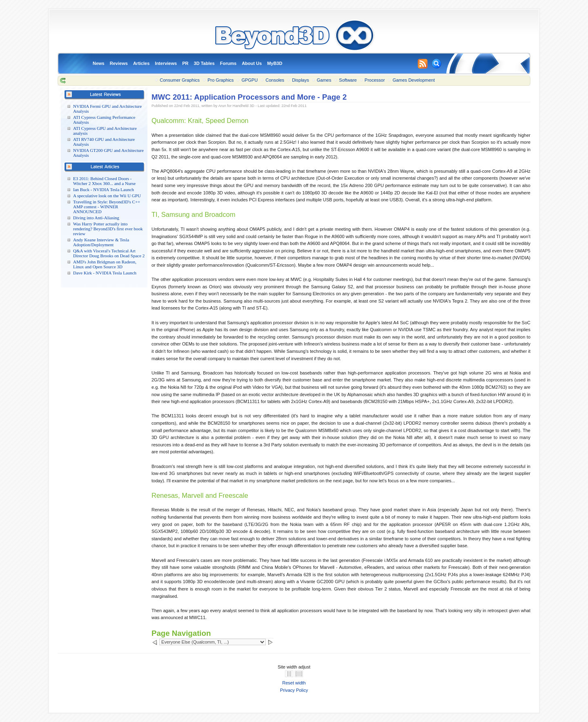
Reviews (119, 63)
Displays (301, 80)
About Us (252, 63)
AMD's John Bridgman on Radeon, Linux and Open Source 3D (105, 264)
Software (348, 80)
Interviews (166, 63)
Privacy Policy (294, 690)
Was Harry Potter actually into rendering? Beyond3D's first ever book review (108, 229)
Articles (141, 63)
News (99, 63)
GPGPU (249, 80)
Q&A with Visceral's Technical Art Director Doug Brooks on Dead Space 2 (109, 253)
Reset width (294, 683)
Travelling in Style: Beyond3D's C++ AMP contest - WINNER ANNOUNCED (107, 207)
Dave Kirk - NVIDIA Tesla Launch (105, 273)
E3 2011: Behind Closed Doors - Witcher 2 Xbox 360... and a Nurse (104, 181)
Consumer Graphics (180, 80)
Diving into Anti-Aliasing (96, 218)
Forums (228, 63)
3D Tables (204, 63)
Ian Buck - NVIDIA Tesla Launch (104, 189)
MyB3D (275, 63)
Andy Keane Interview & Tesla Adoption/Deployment (101, 242)
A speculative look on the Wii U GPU (107, 196)
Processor (375, 80)
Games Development (413, 80)
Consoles (275, 80)
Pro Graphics (220, 80)
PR (185, 63)
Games (324, 80)
